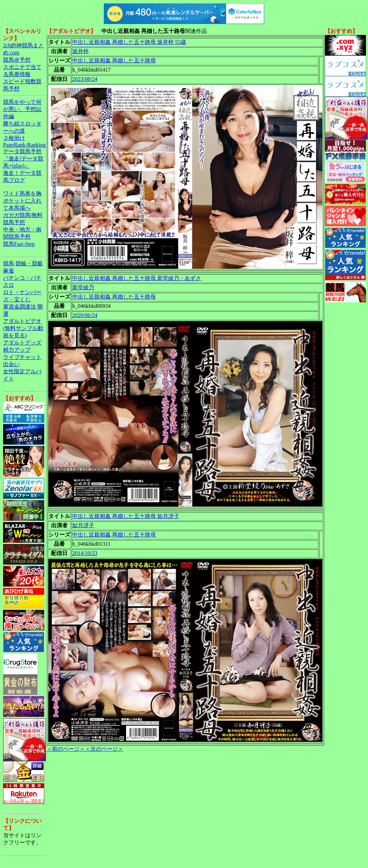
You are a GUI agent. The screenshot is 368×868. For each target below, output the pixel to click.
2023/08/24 (85, 79)
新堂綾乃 (83, 287)
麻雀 (9, 271)
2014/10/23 (85, 553)
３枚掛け (14, 138)
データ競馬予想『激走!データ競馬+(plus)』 (23, 159)
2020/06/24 (85, 315)
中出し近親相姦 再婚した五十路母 (114, 61)
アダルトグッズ (22, 343)
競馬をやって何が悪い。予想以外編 (22, 109)
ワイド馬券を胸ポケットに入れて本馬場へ (22, 201)
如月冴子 (83, 525)
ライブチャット (22, 357)
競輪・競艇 (29, 263)
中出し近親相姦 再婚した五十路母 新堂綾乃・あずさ (137, 278)
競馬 (9, 263)
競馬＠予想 (17, 60)
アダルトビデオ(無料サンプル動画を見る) (23, 328)
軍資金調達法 (20, 307)
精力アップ (17, 350)
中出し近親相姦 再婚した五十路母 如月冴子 (126, 516)
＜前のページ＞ (66, 749)
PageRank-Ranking (24, 145)
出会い (11, 364)
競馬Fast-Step (19, 244)
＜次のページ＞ (104, 749)
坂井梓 (81, 51)
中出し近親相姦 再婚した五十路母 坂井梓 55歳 (129, 42)
